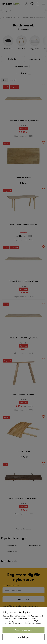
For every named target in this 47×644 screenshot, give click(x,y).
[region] (23, 625)
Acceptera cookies (23, 630)
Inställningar (23, 637)
